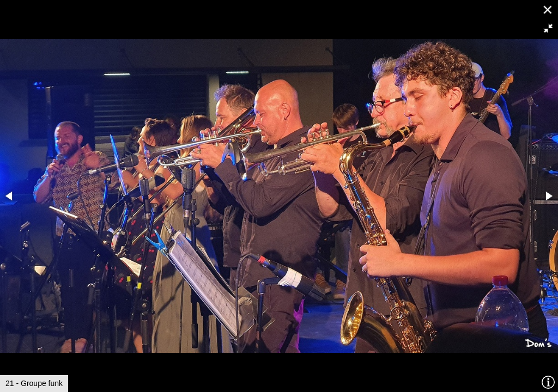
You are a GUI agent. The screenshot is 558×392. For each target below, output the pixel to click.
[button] (548, 28)
